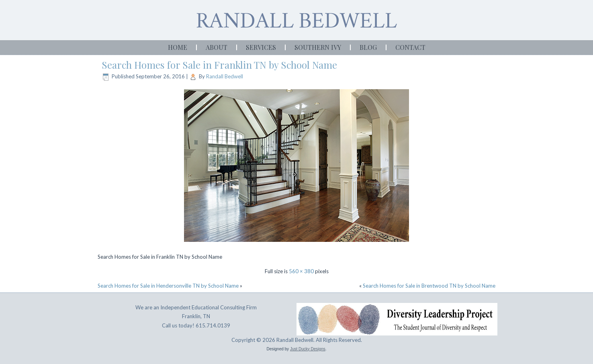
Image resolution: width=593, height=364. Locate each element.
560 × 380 (301, 271)
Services (261, 47)
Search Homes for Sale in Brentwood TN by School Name (429, 286)
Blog (368, 47)
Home (178, 47)
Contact (410, 47)
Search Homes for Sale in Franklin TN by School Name (219, 65)
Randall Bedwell (225, 76)
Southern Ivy (318, 47)
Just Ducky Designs (308, 349)
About (217, 47)
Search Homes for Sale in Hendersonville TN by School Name (168, 286)
